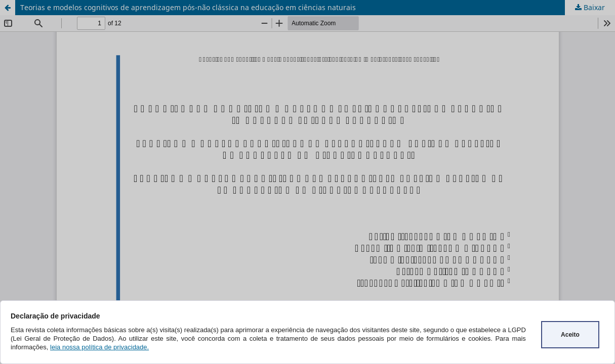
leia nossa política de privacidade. (99, 347)
